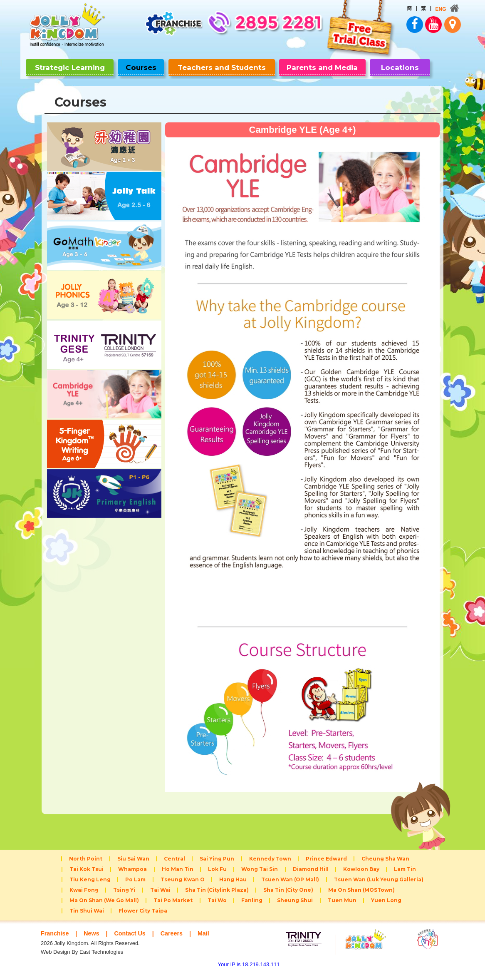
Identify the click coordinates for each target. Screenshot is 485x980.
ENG (427, 9)
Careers (176, 941)
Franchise (56, 941)
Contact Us (133, 941)
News (93, 941)
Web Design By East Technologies (82, 959)
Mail (209, 941)
